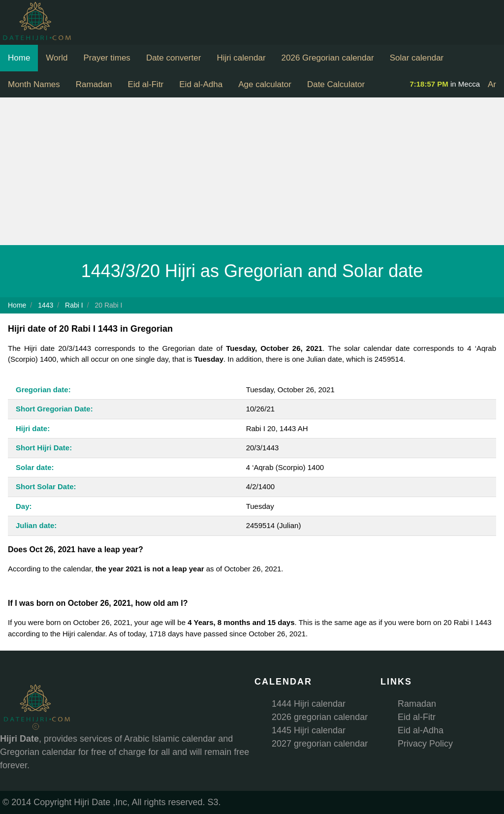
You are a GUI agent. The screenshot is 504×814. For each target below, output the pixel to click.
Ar (492, 84)
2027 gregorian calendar (320, 744)
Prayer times (107, 58)
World (57, 58)
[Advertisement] (252, 171)
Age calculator (265, 84)
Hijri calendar (241, 58)
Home (19, 58)
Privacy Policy (425, 744)
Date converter (174, 58)
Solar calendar (417, 58)
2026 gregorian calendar (320, 717)
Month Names (34, 84)
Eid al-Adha (201, 84)
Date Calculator (336, 84)
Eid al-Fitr (146, 84)
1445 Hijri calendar (309, 730)
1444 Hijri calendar (309, 704)
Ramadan (94, 84)
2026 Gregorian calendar (328, 58)
